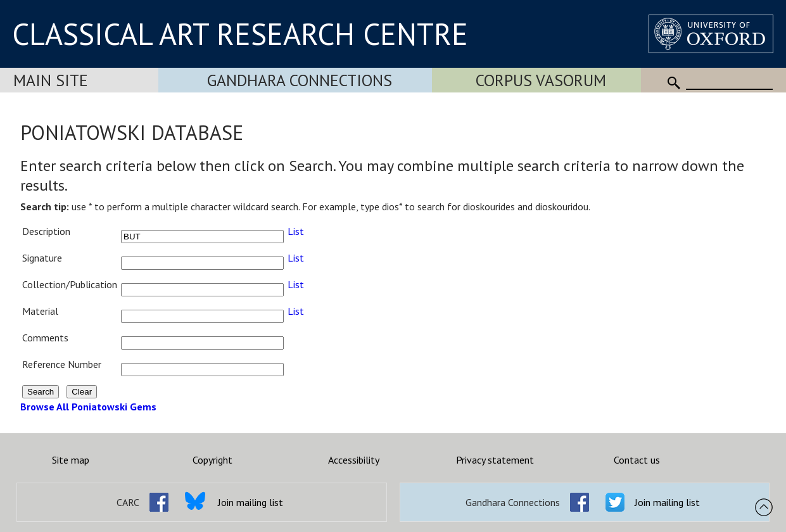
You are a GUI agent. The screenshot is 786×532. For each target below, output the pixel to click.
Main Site (51, 80)
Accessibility (354, 460)
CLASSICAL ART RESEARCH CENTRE (240, 34)
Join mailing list (250, 502)
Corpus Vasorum (541, 80)
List (296, 231)
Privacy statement (495, 460)
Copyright (212, 460)
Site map (71, 460)
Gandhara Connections (300, 80)
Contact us (637, 460)
